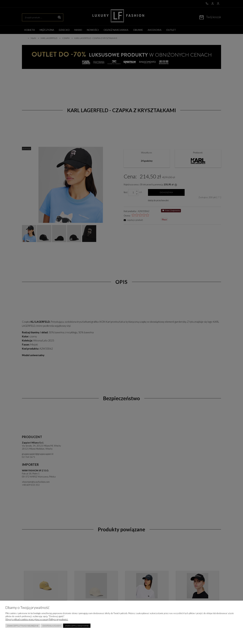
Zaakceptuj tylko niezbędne (23, 626)
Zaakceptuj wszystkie (77, 626)
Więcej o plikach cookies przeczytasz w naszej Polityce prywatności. (37, 619)
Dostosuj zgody (52, 626)
